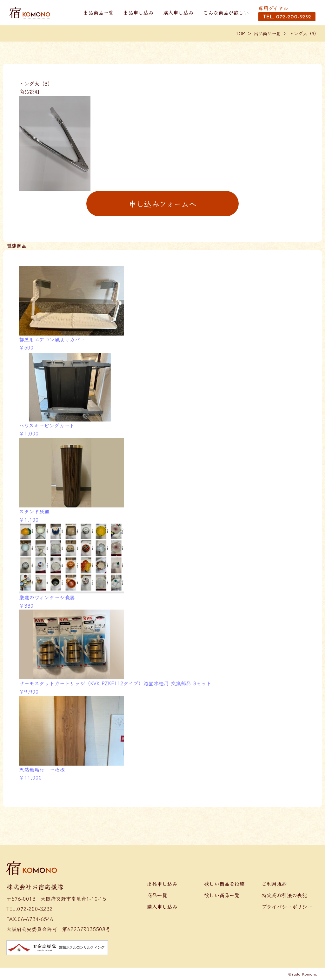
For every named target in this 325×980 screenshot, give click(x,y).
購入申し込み (178, 12)
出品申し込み (138, 12)
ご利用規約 (274, 884)
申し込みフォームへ (163, 203)
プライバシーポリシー (287, 906)
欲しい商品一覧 (222, 895)
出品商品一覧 (98, 12)
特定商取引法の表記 (284, 895)
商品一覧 (157, 895)
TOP (241, 33)
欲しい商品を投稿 (224, 884)
